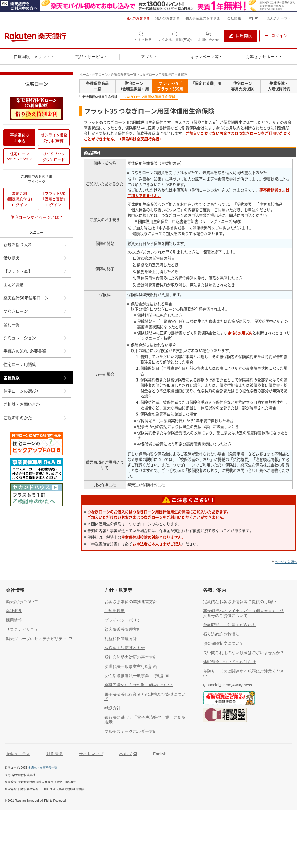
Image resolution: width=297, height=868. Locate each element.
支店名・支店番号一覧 (43, 768)
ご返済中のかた (35, 417)
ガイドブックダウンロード (54, 156)
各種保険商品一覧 (124, 75)
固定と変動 (35, 284)
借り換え (35, 258)
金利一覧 (35, 324)
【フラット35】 (35, 271)
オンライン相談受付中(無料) (54, 138)
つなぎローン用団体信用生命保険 (149, 97)
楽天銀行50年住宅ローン (35, 298)
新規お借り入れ (35, 244)
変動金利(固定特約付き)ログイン (19, 199)
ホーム (84, 75)
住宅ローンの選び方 (35, 391)
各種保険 (35, 378)
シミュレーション (35, 338)
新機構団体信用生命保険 (100, 97)
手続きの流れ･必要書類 (35, 351)
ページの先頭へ (286, 562)
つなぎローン (35, 311)
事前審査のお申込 (20, 138)
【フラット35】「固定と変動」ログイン (54, 199)
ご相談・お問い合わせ (35, 404)
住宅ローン (100, 75)
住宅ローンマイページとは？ (37, 217)
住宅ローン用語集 (35, 364)
